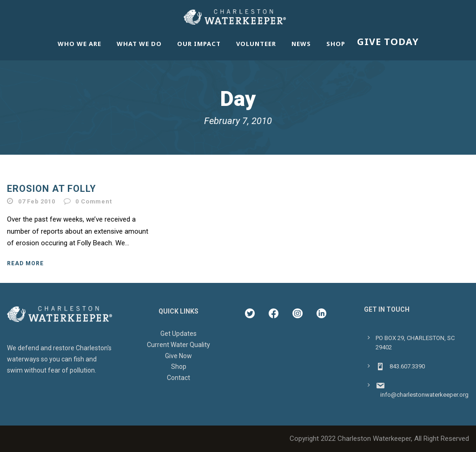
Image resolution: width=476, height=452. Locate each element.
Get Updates (178, 334)
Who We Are (79, 44)
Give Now (178, 356)
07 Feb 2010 (37, 201)
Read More (25, 263)
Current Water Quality (178, 345)
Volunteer (256, 44)
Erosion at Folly (52, 189)
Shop (336, 44)
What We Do (139, 44)
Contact (178, 378)
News (301, 44)
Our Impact (199, 44)
